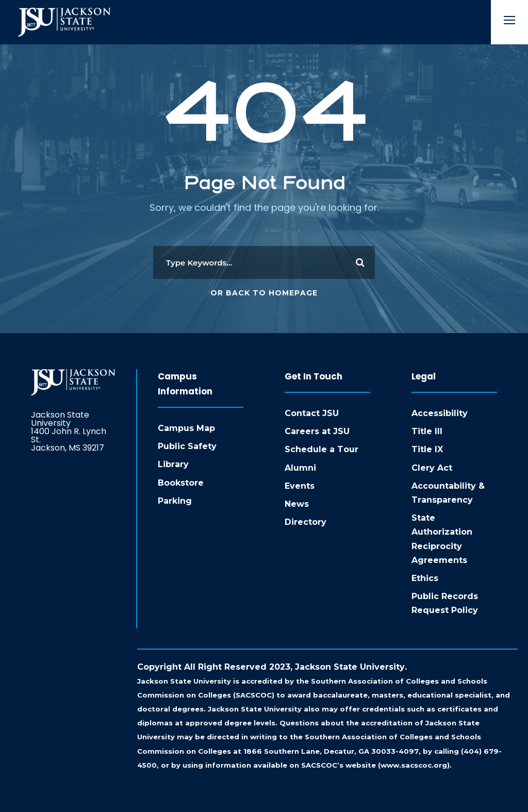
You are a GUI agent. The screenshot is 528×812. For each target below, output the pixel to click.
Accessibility (440, 413)
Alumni (300, 468)
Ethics (425, 578)
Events (300, 486)
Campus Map (186, 428)
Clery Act (432, 468)
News (297, 504)
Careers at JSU (317, 431)
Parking (175, 501)
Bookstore (181, 483)
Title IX (427, 449)
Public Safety (187, 446)
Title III (427, 431)
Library (173, 464)
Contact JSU (312, 413)
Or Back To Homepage (264, 293)
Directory (306, 522)
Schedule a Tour (321, 449)
